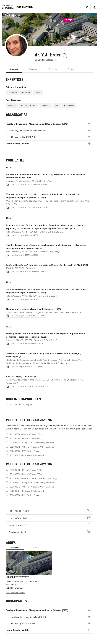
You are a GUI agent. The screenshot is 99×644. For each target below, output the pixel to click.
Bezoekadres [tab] (15, 547)
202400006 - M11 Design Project (25, 451)
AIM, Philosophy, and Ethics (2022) (23, 377)
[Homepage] (25, 7)
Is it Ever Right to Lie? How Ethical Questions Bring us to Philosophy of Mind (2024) (47, 265)
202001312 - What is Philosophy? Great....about (32, 447)
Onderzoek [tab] (33, 69)
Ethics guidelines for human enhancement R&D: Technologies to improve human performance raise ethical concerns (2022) (46, 335)
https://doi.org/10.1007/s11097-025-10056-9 (29, 208)
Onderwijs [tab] (53, 69)
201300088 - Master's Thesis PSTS (26, 434)
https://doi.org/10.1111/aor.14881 (24, 235)
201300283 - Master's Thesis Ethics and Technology (33, 478)
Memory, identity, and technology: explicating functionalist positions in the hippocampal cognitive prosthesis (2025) (43, 196)
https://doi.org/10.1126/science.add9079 (27, 344)
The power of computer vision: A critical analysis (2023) (33, 309)
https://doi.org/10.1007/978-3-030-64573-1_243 (30, 386)
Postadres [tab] (35, 547)
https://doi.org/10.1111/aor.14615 (24, 299)
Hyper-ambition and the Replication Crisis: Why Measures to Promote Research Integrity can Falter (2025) (45, 176)
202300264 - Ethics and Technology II (27, 491)
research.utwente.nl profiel (22, 405)
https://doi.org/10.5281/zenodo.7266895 (27, 367)
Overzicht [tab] (14, 69)
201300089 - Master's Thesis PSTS (26, 439)
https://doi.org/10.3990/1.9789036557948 (28, 316)
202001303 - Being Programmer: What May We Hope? (33, 443)
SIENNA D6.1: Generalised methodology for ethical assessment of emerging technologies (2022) (44, 355)
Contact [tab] (71, 69)
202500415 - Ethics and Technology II (27, 455)
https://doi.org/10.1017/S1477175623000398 (29, 272)
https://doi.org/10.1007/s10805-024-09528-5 (29, 184)
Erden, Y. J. (47, 181)
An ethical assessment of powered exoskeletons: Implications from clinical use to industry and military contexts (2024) (46, 247)
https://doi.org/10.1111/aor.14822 (24, 255)
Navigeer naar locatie (15, 593)
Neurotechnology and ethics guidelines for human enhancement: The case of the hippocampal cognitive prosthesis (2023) (46, 291)
